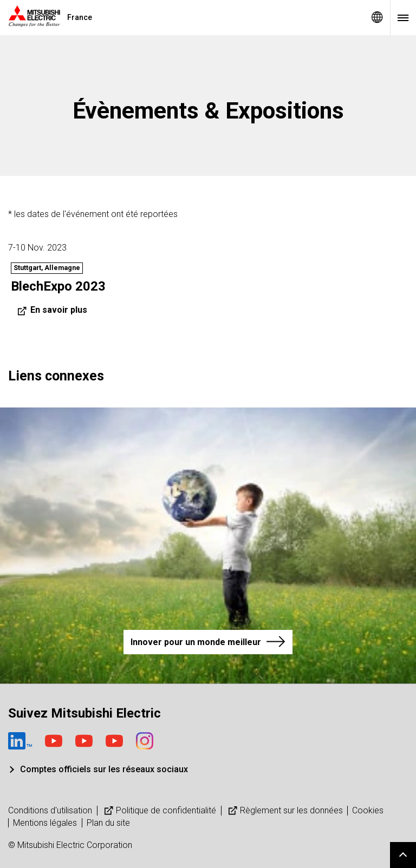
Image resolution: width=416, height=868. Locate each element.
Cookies (368, 810)
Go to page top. (403, 855)
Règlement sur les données (284, 810)
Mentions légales (45, 823)
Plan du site (108, 823)
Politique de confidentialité (159, 810)
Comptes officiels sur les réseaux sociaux (104, 769)
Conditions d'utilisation (50, 810)
